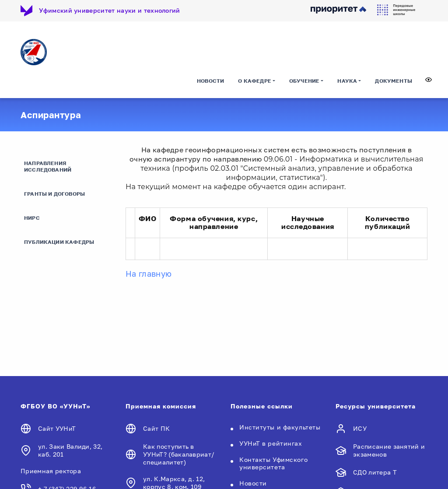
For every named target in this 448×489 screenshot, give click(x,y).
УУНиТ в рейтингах (271, 443)
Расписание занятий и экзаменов (389, 450)
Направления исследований (48, 166)
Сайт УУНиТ (57, 428)
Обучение (304, 81)
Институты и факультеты (280, 427)
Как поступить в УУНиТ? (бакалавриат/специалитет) (179, 454)
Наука (347, 81)
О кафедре (255, 81)
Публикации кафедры (59, 242)
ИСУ (360, 428)
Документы (394, 81)
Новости (210, 81)
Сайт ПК (156, 428)
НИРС (32, 218)
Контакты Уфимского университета (273, 463)
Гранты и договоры (54, 194)
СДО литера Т (375, 472)
